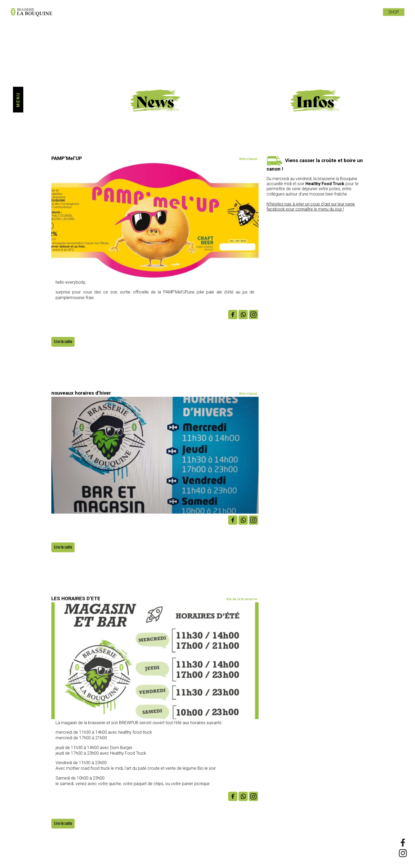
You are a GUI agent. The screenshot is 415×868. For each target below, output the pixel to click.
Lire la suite (63, 342)
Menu (18, 100)
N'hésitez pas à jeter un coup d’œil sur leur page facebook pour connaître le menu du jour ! (311, 207)
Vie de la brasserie (242, 599)
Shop (394, 12)
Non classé (248, 159)
